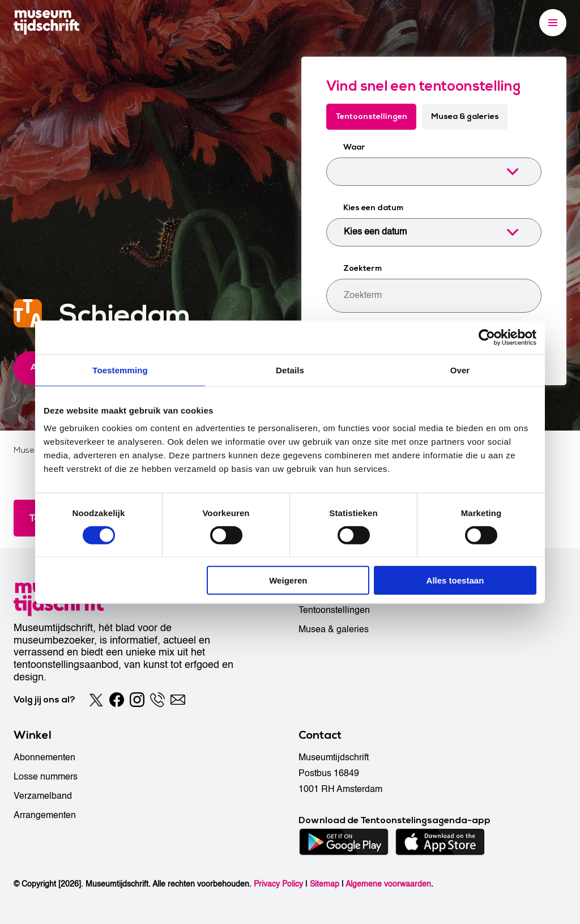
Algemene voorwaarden (388, 884)
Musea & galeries (465, 116)
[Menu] (553, 23)
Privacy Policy (278, 884)
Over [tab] (460, 370)
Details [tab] (290, 370)
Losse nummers (46, 777)
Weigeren (288, 580)
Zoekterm (362, 268)
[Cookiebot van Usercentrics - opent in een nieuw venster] (487, 337)
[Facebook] (117, 700)
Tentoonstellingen (371, 116)
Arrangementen (45, 815)
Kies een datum (373, 208)
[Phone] (157, 700)
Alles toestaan (455, 580)
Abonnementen (44, 757)
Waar (354, 147)
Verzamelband (43, 796)
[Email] (178, 700)
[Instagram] (137, 700)
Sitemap (325, 884)
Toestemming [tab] (120, 370)
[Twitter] (96, 700)
